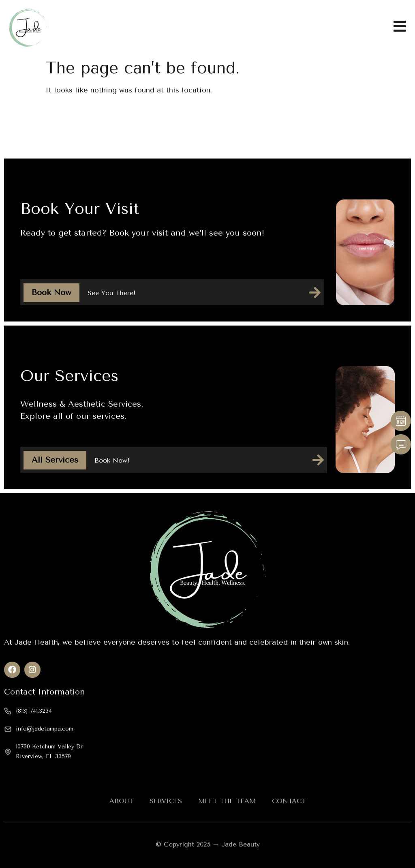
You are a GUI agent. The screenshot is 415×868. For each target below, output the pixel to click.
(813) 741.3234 (34, 711)
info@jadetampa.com (45, 729)
